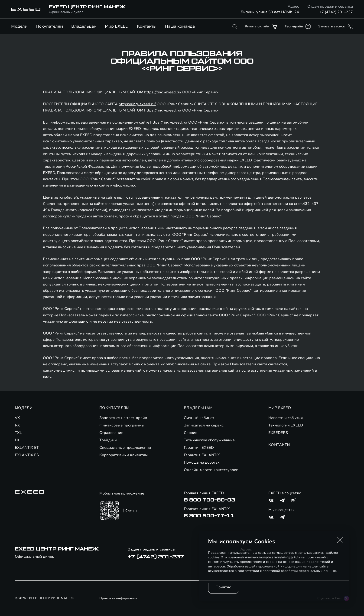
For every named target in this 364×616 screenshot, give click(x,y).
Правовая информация (118, 598)
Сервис (190, 433)
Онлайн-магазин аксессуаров (211, 470)
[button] (340, 540)
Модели (19, 26)
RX (17, 425)
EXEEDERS (278, 433)
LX (17, 440)
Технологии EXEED (286, 425)
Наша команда (180, 26)
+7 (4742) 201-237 (336, 12)
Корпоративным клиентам (123, 455)
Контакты (147, 26)
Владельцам (84, 26)
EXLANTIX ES (27, 455)
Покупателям (49, 26)
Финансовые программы (122, 425)
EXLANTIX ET (27, 448)
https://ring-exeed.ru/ (163, 92)
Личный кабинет (199, 418)
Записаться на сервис (204, 425)
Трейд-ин (108, 440)
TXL (18, 433)
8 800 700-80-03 (210, 500)
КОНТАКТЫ (279, 445)
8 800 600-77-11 (209, 516)
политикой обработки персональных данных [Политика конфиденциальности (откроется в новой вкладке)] (299, 571)
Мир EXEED (117, 26)
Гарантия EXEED (199, 448)
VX (17, 418)
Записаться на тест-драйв (123, 418)
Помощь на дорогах (202, 462)
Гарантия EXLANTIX (202, 455)
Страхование (111, 433)
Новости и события (286, 418)
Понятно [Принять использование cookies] (223, 587)
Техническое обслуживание (209, 440)
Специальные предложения (125, 448)
